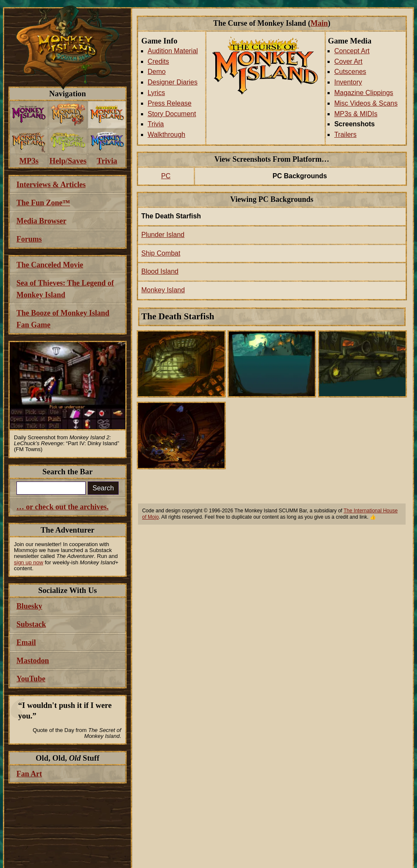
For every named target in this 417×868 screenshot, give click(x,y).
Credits (158, 61)
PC (166, 176)
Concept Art (352, 51)
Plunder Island (163, 235)
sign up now (28, 562)
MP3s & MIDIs (356, 114)
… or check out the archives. (62, 507)
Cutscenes (350, 72)
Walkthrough (167, 135)
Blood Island (160, 271)
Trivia (156, 124)
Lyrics (156, 93)
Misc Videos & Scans (366, 103)
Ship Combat (161, 253)
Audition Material (173, 51)
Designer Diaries (173, 82)
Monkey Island (163, 290)
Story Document (172, 114)
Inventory (348, 82)
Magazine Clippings (364, 93)
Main (319, 23)
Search (103, 488)
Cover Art (348, 61)
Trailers (345, 135)
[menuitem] (29, 115)
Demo (157, 72)
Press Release (170, 103)
